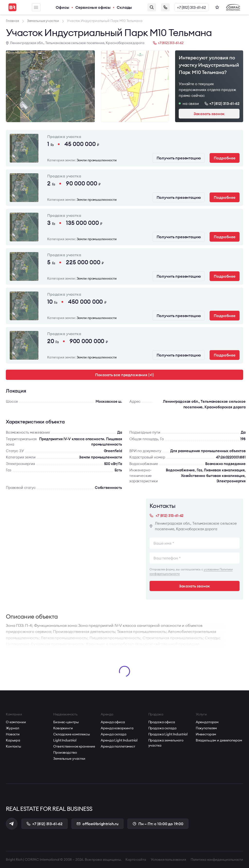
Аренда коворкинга (117, 728)
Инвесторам (206, 734)
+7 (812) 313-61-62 (191, 7)
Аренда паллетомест (118, 746)
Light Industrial (65, 740)
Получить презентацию (179, 158)
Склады (124, 7)
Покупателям (206, 728)
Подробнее (225, 158)
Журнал (13, 728)
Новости (13, 734)
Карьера (13, 740)
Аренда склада (113, 734)
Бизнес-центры (66, 722)
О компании (16, 722)
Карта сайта (136, 859)
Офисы (62, 7)
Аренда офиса (113, 722)
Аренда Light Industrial (119, 740)
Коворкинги (63, 728)
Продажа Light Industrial (168, 734)
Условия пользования (168, 859)
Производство (65, 752)
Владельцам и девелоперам (219, 740)
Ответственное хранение (74, 746)
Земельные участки (69, 758)
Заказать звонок (165, 7)
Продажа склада (162, 728)
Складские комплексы (71, 734)
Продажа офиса (162, 722)
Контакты (13, 746)
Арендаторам (207, 722)
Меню (36, 7)
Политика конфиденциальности (217, 859)
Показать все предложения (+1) (124, 375)
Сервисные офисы (93, 7)
